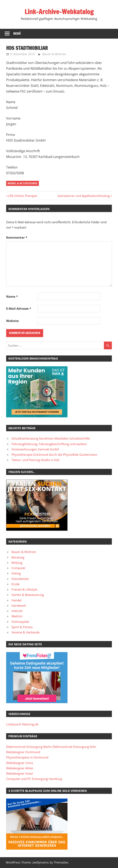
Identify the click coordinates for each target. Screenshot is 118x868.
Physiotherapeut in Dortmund (27, 757)
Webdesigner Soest (20, 773)
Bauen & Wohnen (54, 54)
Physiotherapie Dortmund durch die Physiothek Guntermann (54, 455)
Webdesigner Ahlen (20, 768)
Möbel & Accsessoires (22, 183)
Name (12, 296)
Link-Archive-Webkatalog (59, 12)
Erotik (16, 584)
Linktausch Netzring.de (22, 724)
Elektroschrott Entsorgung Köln (74, 747)
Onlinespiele (20, 622)
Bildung (17, 563)
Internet (17, 611)
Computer (19, 568)
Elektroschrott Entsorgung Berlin (29, 747)
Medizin (17, 616)
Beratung (18, 557)
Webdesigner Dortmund (23, 752)
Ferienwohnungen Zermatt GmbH (35, 449)
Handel (16, 600)
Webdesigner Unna (20, 763)
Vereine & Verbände (25, 632)
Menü (17, 34)
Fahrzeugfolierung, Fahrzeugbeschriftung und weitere (49, 444)
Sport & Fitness (22, 627)
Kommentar (17, 237)
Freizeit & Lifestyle (24, 589)
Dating (16, 573)
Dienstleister (20, 579)
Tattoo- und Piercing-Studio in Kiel (35, 460)
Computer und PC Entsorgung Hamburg (34, 779)
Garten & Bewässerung (28, 595)
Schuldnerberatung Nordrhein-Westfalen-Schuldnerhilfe (51, 438)
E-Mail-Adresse (19, 308)
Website (12, 321)
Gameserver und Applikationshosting (84, 196)
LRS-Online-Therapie (22, 196)
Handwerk (19, 605)
